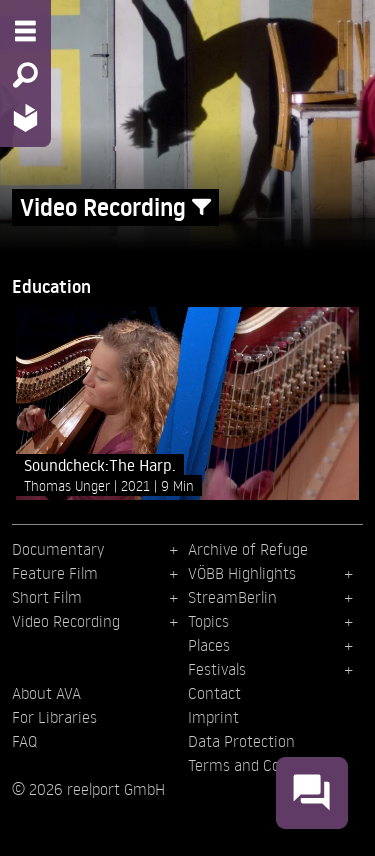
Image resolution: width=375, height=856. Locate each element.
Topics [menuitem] (208, 621)
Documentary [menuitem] (58, 549)
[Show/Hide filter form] (201, 207)
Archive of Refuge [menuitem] (248, 549)
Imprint (213, 717)
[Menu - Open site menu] (25, 31)
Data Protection (241, 741)
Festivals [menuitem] (217, 669)
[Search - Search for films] (25, 75)
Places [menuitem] (209, 645)
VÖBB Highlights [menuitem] (242, 573)
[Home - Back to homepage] (25, 117)
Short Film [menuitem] (47, 597)
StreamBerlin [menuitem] (232, 597)
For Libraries (54, 717)
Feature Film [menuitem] (55, 573)
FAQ (24, 741)
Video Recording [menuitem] (66, 621)
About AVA (46, 693)
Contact (214, 693)
